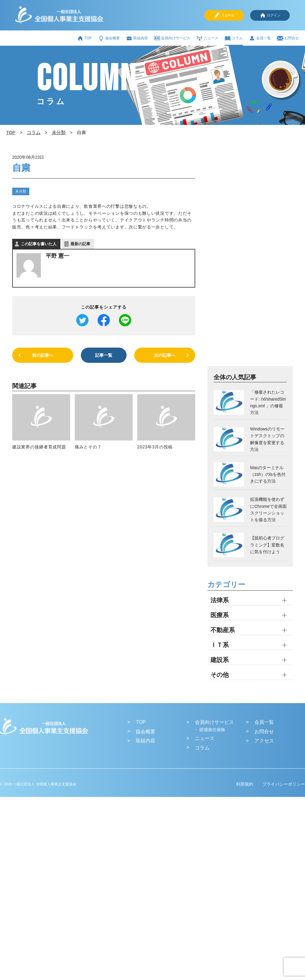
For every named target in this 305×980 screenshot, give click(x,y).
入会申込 (224, 15)
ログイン (270, 15)
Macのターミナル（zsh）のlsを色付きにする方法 (268, 474)
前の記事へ (43, 355)
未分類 (21, 191)
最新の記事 (80, 244)
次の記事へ (165, 355)
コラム (234, 38)
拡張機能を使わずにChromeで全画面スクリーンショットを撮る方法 (268, 509)
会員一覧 (260, 38)
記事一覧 (104, 355)
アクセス (264, 741)
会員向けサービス (172, 38)
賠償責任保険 (212, 730)
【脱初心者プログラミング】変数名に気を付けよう (267, 545)
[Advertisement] (239, 259)
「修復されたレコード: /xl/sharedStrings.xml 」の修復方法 (268, 402)
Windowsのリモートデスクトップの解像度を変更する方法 (267, 439)
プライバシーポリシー (284, 784)
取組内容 (137, 38)
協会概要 (109, 38)
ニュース (207, 38)
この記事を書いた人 (39, 244)
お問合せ (288, 38)
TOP (84, 38)
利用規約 (245, 784)
